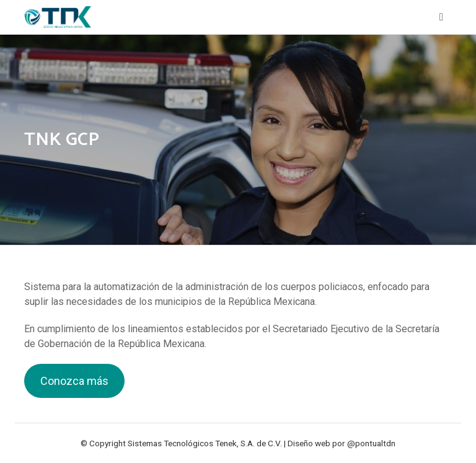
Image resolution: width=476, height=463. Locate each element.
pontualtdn (375, 443)
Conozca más (74, 381)
